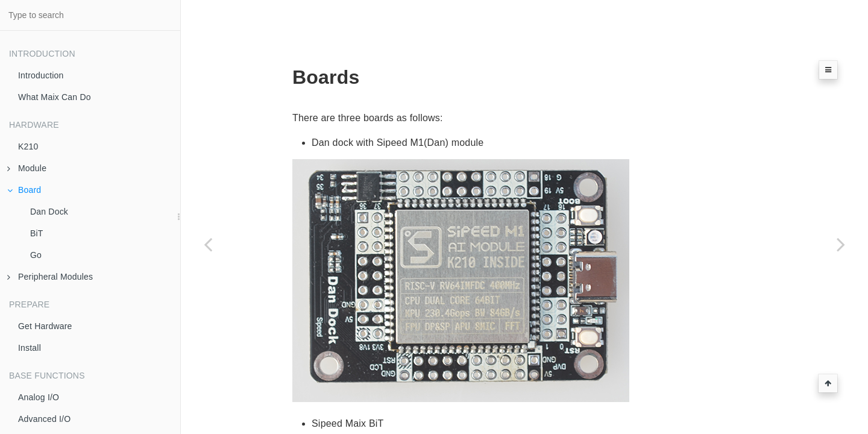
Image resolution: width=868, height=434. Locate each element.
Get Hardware (45, 326)
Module (27, 168)
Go (36, 255)
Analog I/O (39, 397)
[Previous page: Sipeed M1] (208, 244)
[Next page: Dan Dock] (841, 244)
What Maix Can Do (55, 97)
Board (24, 190)
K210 (28, 146)
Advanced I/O (44, 419)
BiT (37, 233)
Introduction (41, 75)
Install (30, 348)
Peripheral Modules (50, 277)
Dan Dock (49, 212)
